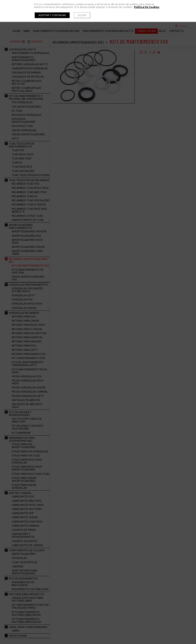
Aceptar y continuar (52, 15)
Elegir (82, 15)
